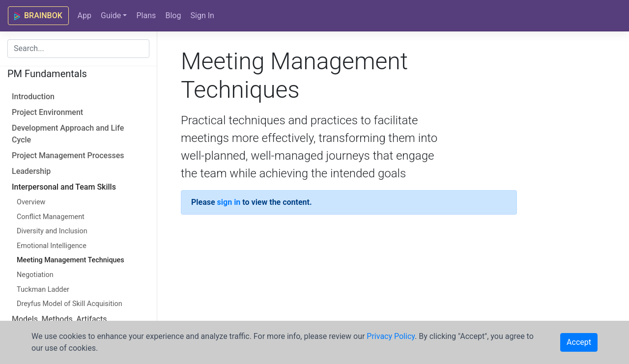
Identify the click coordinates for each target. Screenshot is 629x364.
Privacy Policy (391, 336)
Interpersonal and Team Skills (64, 187)
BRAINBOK (38, 15)
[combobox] (78, 49)
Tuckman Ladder (43, 290)
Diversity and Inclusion (52, 231)
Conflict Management (51, 217)
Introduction (33, 97)
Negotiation (35, 275)
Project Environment (47, 112)
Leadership (31, 171)
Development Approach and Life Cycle (68, 134)
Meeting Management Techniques (71, 260)
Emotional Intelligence (52, 246)
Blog (173, 15)
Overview (31, 202)
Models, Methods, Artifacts (59, 319)
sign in (229, 202)
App (84, 15)
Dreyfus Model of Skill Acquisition (70, 304)
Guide (111, 15)
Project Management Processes (68, 155)
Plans (146, 15)
